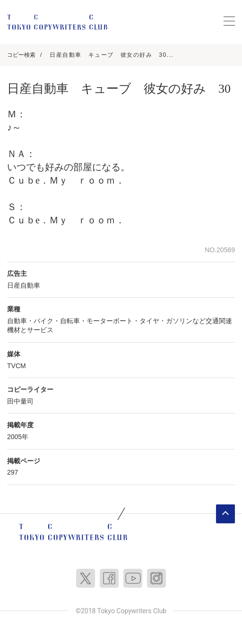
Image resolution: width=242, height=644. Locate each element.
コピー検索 (21, 55)
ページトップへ (225, 514)
